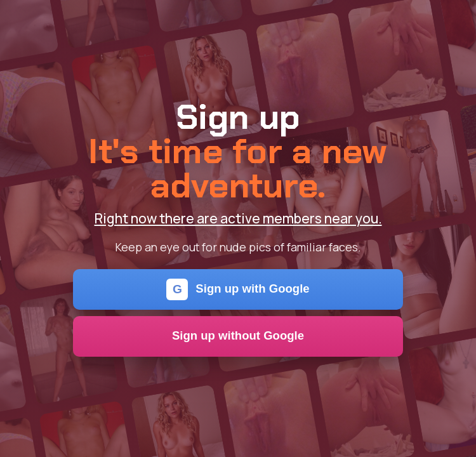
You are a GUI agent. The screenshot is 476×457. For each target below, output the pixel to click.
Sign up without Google (238, 335)
